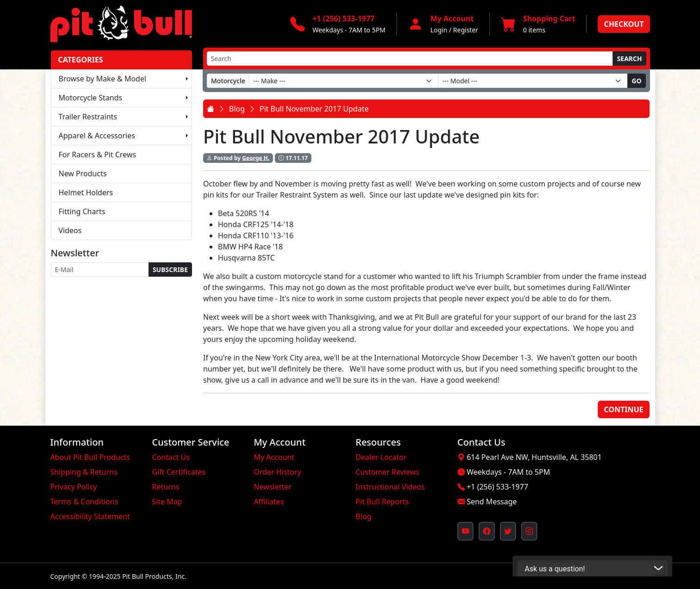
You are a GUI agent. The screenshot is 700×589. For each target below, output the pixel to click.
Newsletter (273, 487)
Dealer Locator (381, 457)
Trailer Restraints (88, 117)
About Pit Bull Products (90, 457)
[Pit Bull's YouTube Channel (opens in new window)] (465, 531)
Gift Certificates (179, 472)
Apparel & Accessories (97, 136)
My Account (274, 457)
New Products (83, 174)
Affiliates (269, 502)
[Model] (533, 81)
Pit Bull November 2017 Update (314, 109)
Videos (70, 230)
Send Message (492, 502)
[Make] (344, 81)
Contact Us (171, 457)
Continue (623, 409)
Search (629, 59)
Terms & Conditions (84, 502)
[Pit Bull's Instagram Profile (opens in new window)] (529, 531)
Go (636, 81)
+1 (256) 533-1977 (498, 487)
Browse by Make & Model (103, 79)
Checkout (624, 24)
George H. (256, 158)
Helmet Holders (86, 192)
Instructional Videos (390, 487)
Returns (166, 487)
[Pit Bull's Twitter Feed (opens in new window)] (508, 531)
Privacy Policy (74, 487)
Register (465, 30)
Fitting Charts (82, 211)
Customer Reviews (388, 472)
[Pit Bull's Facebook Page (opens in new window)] (487, 531)
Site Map (167, 502)
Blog (237, 109)
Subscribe (170, 270)
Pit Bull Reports (382, 502)
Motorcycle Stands (91, 98)
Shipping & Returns (84, 472)
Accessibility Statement (90, 516)
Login (439, 30)
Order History (278, 472)
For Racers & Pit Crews (98, 155)
